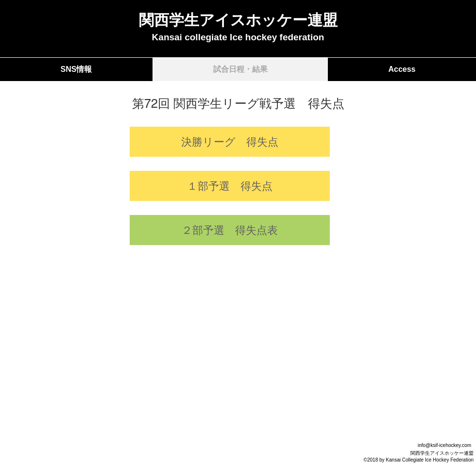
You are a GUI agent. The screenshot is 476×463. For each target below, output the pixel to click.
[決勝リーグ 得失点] (230, 142)
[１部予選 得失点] (230, 186)
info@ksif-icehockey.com (444, 445)
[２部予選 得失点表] (230, 230)
